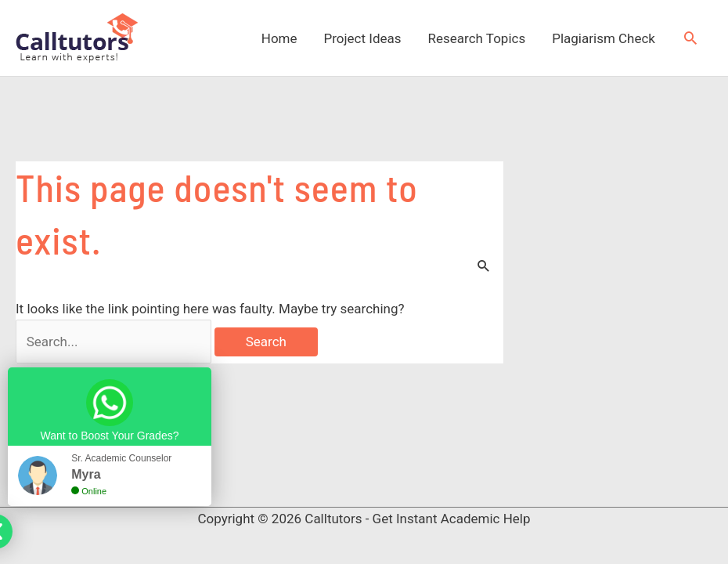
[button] (690, 38)
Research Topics (477, 38)
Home (279, 38)
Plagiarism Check (604, 38)
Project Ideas (363, 38)
